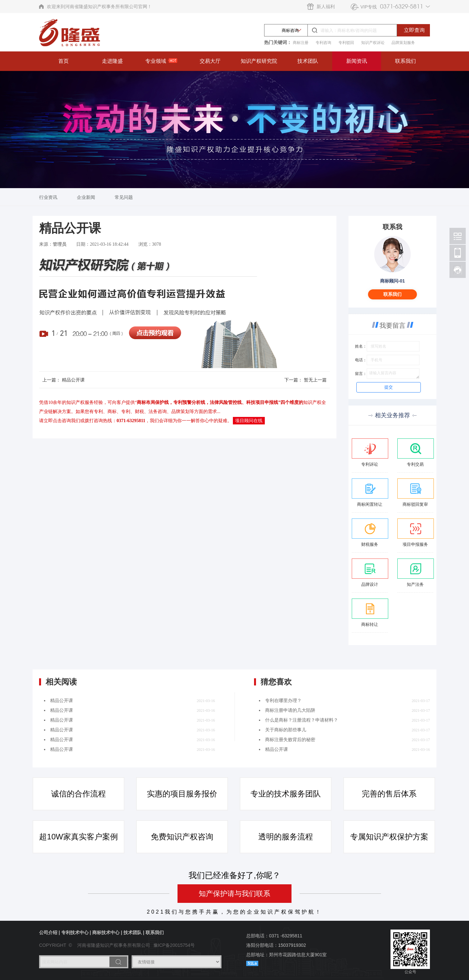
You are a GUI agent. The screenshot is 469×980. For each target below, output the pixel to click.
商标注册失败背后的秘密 (290, 740)
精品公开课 (73, 380)
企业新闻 (86, 197)
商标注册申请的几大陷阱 (290, 710)
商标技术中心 (106, 932)
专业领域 (161, 61)
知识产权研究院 (259, 61)
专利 (98, 412)
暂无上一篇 (315, 380)
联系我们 (405, 61)
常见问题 (124, 197)
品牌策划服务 (403, 43)
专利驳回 (346, 43)
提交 (389, 387)
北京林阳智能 (458, 236)
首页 (64, 61)
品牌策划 (180, 412)
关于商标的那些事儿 (286, 730)
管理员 (60, 244)
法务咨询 (158, 412)
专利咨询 (323, 43)
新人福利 (326, 7)
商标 (112, 412)
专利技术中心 (75, 932)
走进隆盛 (112, 61)
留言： (361, 374)
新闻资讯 (357, 61)
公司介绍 (48, 932)
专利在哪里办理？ (283, 701)
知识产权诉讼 (373, 43)
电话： (361, 360)
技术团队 (308, 61)
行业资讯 (48, 197)
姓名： (361, 346)
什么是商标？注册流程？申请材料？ (302, 720)
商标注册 (301, 43)
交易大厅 (210, 61)
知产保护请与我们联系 (234, 894)
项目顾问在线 (249, 421)
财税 (139, 412)
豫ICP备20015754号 (174, 945)
